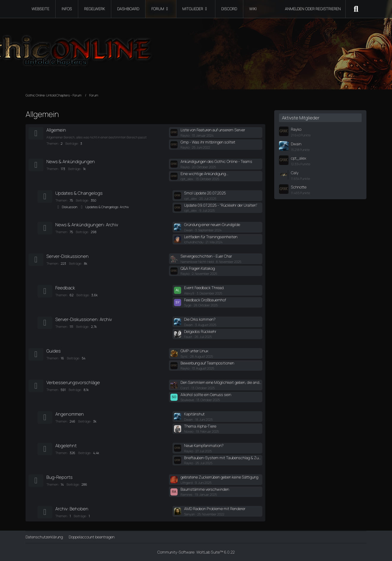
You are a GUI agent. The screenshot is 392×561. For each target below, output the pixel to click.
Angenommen (70, 414)
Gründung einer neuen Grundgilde (212, 225)
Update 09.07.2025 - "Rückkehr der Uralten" (221, 205)
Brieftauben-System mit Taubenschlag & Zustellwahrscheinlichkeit (223, 458)
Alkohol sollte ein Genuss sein (206, 395)
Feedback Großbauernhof (205, 300)
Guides (54, 351)
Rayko (296, 129)
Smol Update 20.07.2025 (205, 193)
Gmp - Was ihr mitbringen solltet (208, 142)
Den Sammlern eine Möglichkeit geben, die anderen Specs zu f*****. (221, 382)
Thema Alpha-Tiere (200, 426)
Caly (295, 173)
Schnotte (299, 187)
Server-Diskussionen (68, 256)
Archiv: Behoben (72, 509)
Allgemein (56, 130)
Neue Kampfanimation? (204, 445)
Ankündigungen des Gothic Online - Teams (216, 161)
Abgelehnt (66, 446)
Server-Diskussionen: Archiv (84, 319)
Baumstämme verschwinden (205, 489)
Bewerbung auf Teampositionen (207, 363)
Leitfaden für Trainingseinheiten (211, 237)
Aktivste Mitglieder (301, 118)
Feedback (65, 288)
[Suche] (356, 9)
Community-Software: (196, 552)
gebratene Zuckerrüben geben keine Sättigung (219, 477)
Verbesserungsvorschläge (73, 382)
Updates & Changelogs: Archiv (107, 207)
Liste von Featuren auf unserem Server (213, 130)
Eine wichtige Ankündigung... (204, 174)
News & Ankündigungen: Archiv (87, 225)
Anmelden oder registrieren (313, 9)
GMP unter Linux (195, 351)
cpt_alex (299, 158)
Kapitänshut (194, 414)
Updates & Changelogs (79, 193)
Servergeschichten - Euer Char (206, 256)
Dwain (296, 144)
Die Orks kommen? (200, 319)
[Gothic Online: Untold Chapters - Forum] (196, 48)
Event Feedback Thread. (204, 288)
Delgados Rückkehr (200, 331)
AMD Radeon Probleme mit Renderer (215, 509)
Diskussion (70, 207)
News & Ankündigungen (71, 162)
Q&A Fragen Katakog (198, 268)
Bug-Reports (59, 477)
